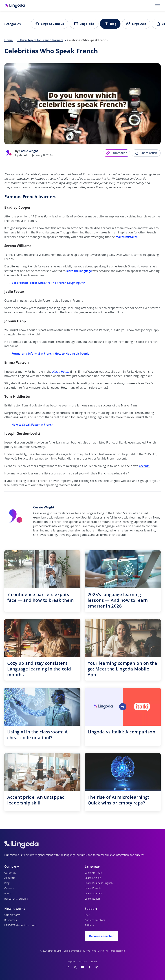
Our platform (12, 915)
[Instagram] (97, 967)
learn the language (79, 271)
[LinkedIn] (68, 967)
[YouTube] (82, 967)
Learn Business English (99, 883)
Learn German (93, 873)
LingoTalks (84, 24)
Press (8, 894)
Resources (11, 920)
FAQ (87, 915)
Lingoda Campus (49, 24)
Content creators (95, 920)
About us (10, 878)
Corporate (10, 873)
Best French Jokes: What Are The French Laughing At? (49, 283)
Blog (110, 24)
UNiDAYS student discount (20, 926)
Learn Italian (92, 899)
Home (8, 40)
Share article (146, 153)
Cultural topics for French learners (40, 40)
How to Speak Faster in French (32, 425)
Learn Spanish (93, 894)
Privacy (83, 962)
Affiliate (89, 926)
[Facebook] (90, 967)
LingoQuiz (136, 24)
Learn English (93, 878)
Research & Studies (16, 899)
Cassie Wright (29, 151)
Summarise (116, 153)
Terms (94, 962)
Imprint (71, 962)
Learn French (93, 888)
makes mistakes (127, 237)
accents (144, 466)
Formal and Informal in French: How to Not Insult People (50, 354)
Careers (9, 888)
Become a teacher (101, 936)
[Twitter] (75, 967)
